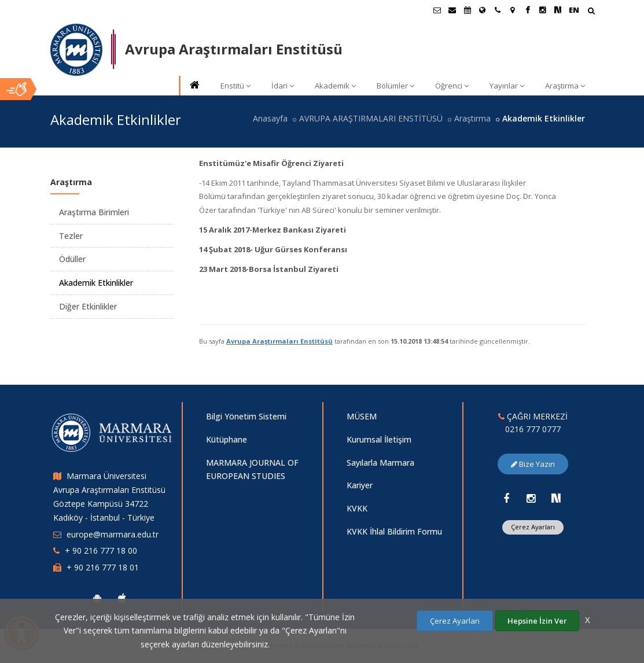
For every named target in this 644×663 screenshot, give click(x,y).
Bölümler (395, 86)
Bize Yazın (533, 464)
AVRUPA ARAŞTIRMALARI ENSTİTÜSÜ (371, 118)
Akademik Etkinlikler (96, 283)
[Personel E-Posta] (452, 10)
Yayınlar (507, 86)
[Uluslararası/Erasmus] (483, 10)
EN (574, 10)
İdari (283, 86)
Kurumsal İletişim (379, 439)
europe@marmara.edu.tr (113, 534)
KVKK (357, 508)
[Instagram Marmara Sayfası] (543, 10)
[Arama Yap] (591, 12)
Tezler (71, 236)
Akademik (335, 86)
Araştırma (565, 86)
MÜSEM (362, 416)
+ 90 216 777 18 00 (101, 550)
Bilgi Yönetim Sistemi (246, 416)
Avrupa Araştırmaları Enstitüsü (279, 341)
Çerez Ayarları (533, 527)
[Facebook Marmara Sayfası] (528, 10)
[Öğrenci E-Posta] (437, 10)
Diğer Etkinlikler (88, 306)
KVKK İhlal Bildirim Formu (394, 531)
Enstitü (235, 86)
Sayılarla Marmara (380, 463)
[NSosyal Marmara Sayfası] (558, 10)
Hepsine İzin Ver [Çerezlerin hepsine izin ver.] (537, 621)
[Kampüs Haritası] (513, 10)
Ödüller (72, 259)
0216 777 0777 (533, 429)
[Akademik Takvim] (468, 10)
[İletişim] (498, 10)
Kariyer (360, 485)
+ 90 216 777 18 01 (103, 567)
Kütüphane (227, 439)
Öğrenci (452, 86)
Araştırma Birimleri (94, 212)
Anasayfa (270, 118)
